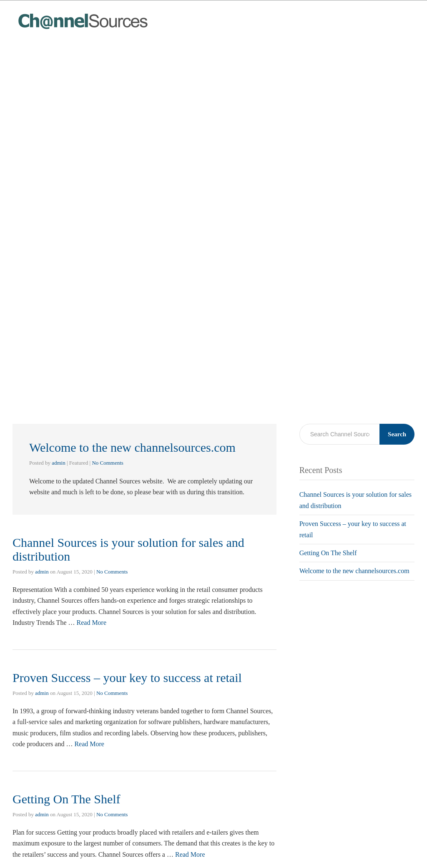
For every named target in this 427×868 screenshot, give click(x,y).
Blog (369, 17)
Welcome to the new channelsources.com (132, 447)
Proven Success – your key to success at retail (127, 678)
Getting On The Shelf (67, 799)
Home (342, 17)
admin (59, 463)
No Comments (107, 463)
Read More (92, 623)
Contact (398, 17)
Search (397, 434)
